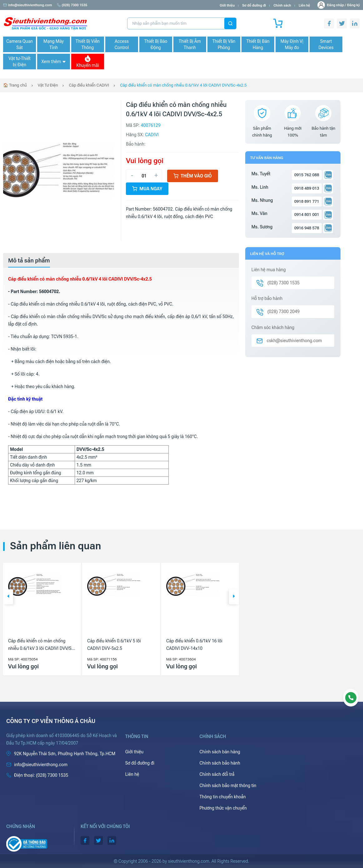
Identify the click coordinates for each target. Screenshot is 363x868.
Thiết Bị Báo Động (156, 44)
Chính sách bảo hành (220, 763)
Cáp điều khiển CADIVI (89, 85)
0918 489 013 (307, 188)
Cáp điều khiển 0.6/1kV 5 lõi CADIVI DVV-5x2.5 (114, 645)
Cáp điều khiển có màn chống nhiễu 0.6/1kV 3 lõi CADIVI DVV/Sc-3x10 (42, 645)
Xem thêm (53, 62)
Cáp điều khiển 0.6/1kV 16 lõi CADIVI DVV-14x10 (194, 645)
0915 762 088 (307, 175)
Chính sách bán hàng (220, 752)
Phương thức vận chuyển (223, 808)
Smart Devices (326, 44)
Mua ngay (147, 189)
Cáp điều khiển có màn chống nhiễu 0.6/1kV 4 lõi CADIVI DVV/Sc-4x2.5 (183, 85)
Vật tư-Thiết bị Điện (20, 62)
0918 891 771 (307, 201)
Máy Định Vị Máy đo (292, 44)
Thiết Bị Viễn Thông (88, 44)
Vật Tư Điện (48, 85)
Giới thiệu (227, 5)
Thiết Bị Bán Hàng (258, 44)
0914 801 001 (307, 215)
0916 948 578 (307, 228)
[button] (8, 597)
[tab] (29, 261)
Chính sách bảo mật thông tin (228, 786)
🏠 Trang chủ (15, 85)
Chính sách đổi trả (217, 774)
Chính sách (282, 5)
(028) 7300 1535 (72, 5)
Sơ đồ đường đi (254, 5)
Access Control (122, 44)
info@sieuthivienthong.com (28, 5)
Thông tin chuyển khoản (223, 797)
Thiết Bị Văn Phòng (224, 44)
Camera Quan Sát (20, 44)
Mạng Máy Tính (54, 44)
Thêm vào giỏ (193, 176)
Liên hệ (304, 5)
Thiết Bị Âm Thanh (190, 44)
